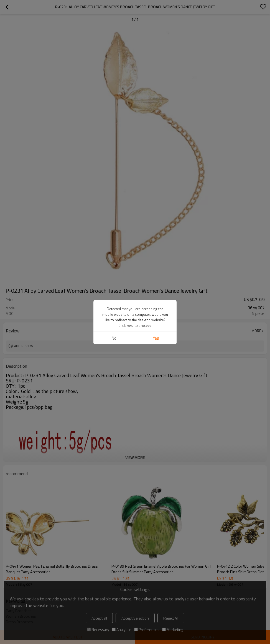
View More (135, 458)
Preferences (147, 629)
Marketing (173, 629)
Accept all (99, 618)
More (256, 331)
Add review (24, 346)
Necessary (98, 629)
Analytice (122, 629)
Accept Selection (135, 618)
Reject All (171, 618)
